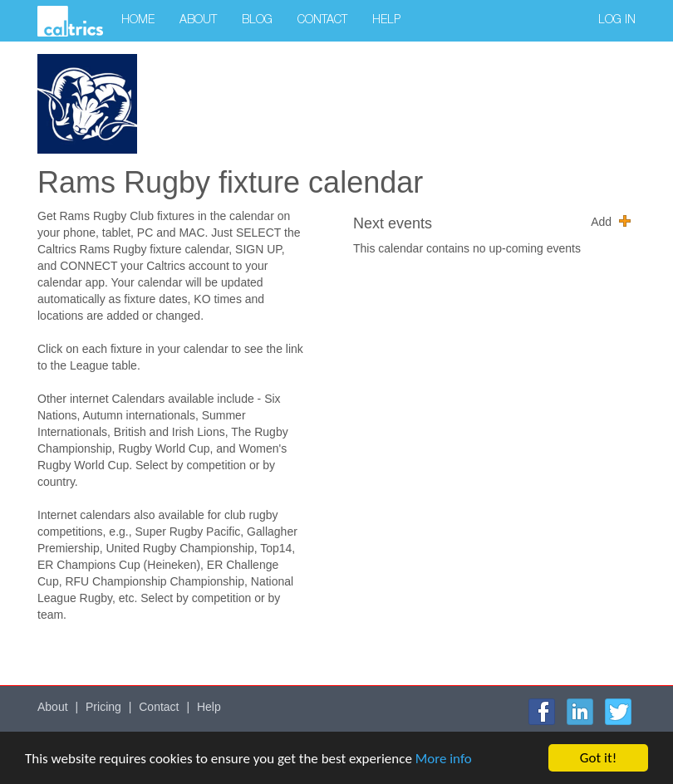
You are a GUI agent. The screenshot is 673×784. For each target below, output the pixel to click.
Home (138, 21)
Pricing (103, 707)
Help (386, 21)
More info (444, 759)
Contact (322, 21)
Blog (257, 21)
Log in (617, 21)
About (198, 21)
